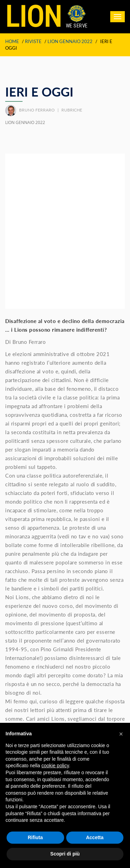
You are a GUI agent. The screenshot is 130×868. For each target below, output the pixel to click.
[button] (121, 734)
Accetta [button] (95, 837)
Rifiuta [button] (35, 837)
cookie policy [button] (55, 766)
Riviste (33, 41)
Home (12, 41)
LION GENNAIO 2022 (70, 41)
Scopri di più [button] (65, 854)
